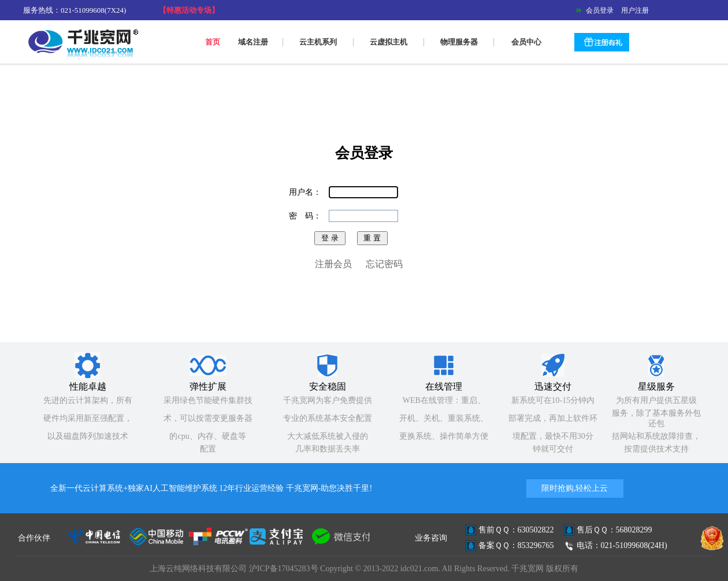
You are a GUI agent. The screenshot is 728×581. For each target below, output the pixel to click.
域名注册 (253, 42)
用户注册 (632, 10)
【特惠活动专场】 (189, 10)
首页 (213, 42)
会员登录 (599, 10)
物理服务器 (459, 42)
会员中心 (526, 42)
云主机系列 (318, 42)
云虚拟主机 (389, 42)
